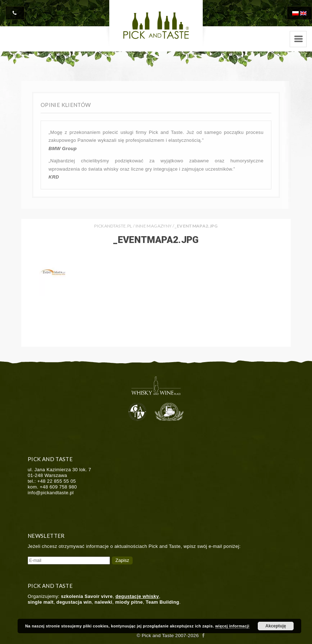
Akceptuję (276, 626)
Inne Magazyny (154, 226)
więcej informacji (232, 626)
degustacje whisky (137, 596)
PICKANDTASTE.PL (113, 226)
